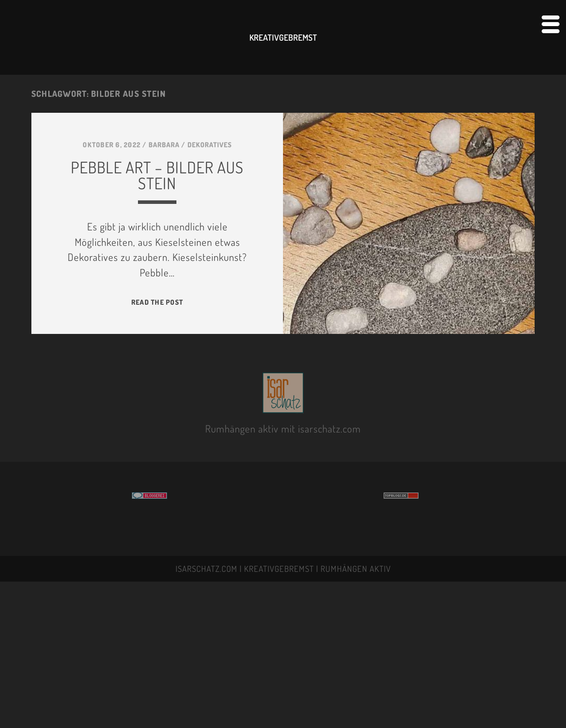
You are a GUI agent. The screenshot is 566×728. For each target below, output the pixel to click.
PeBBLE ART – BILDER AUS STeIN (157, 175)
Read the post (157, 302)
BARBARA (164, 145)
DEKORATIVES (210, 145)
